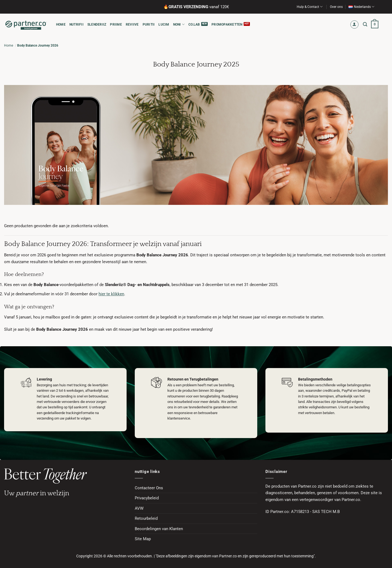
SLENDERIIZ (97, 25)
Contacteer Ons (149, 488)
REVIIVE (132, 25)
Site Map (143, 539)
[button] (355, 25)
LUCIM (164, 25)
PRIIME (116, 25)
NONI (179, 24)
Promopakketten (227, 25)
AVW (139, 508)
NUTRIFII (76, 25)
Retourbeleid (146, 518)
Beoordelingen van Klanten (159, 529)
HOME (61, 25)
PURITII (149, 25)
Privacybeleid (147, 498)
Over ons (336, 7)
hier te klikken (111, 294)
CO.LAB (194, 25)
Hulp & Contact (310, 7)
